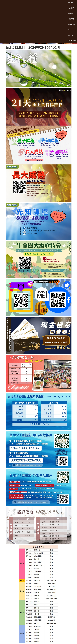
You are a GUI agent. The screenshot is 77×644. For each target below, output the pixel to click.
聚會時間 (70, 13)
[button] (72, 8)
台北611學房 (71, 24)
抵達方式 (70, 35)
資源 (69, 30)
